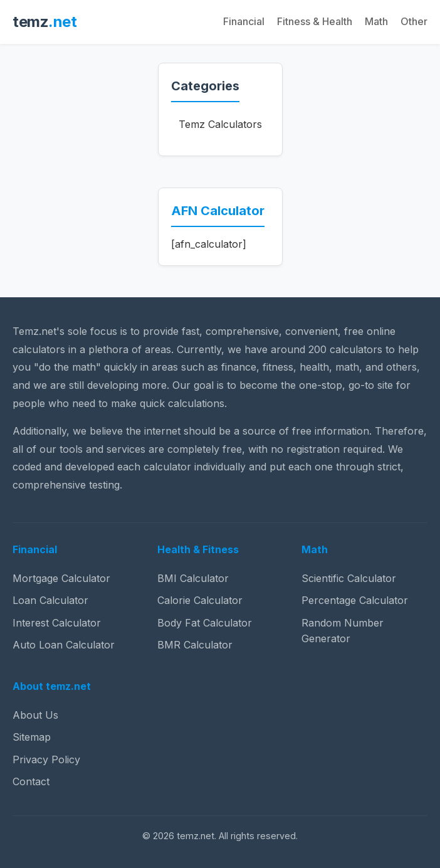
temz (45, 22)
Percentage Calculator (355, 600)
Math (376, 21)
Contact (31, 781)
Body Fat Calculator (205, 623)
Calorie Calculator (200, 600)
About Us (35, 715)
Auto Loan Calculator (64, 645)
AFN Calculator (218, 211)
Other (414, 21)
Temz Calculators (220, 124)
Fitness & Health (315, 21)
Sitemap (32, 737)
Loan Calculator (50, 600)
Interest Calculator (57, 623)
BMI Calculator (193, 578)
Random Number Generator (343, 631)
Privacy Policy (46, 760)
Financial (244, 21)
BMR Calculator (195, 645)
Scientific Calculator (349, 578)
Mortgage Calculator (61, 578)
